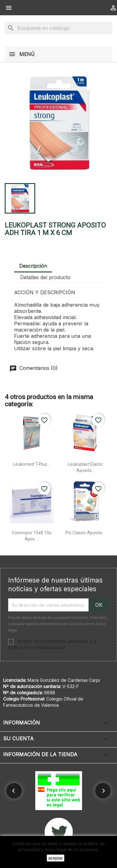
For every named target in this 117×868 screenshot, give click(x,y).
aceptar (56, 858)
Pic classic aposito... (85, 533)
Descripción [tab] (33, 266)
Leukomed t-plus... (32, 464)
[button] (14, 791)
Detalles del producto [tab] (45, 277)
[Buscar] (58, 28)
